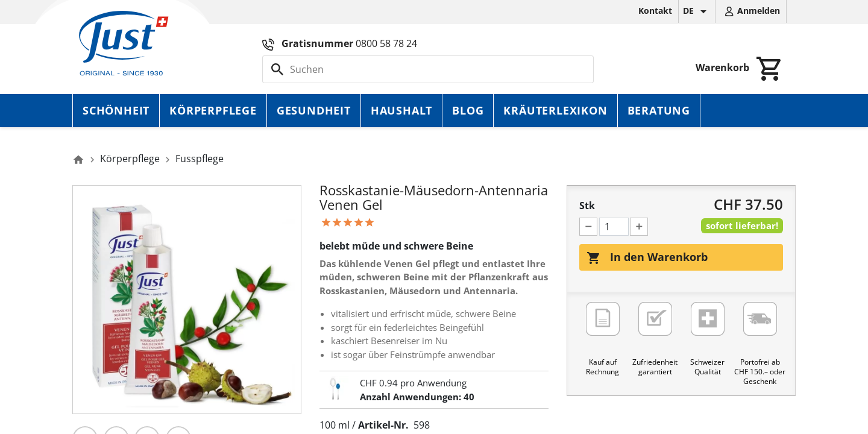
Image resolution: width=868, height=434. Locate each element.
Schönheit (116, 110)
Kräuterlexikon (555, 110)
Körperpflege (213, 110)
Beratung (659, 110)
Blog (468, 110)
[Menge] (614, 227)
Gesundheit (314, 110)
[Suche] (428, 69)
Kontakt (655, 11)
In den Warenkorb (647, 257)
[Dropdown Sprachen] (697, 11)
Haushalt (401, 110)
